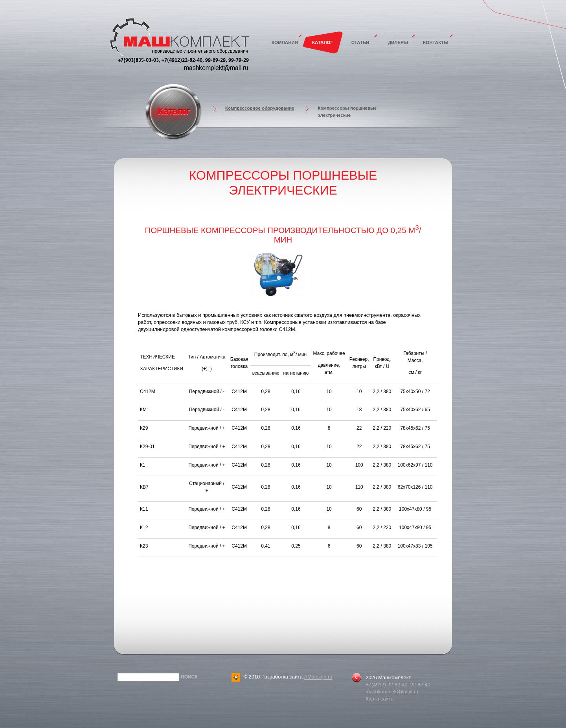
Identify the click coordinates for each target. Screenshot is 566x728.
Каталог (323, 42)
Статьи (360, 42)
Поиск (189, 677)
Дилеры (398, 42)
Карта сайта (379, 699)
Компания (285, 42)
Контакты (436, 42)
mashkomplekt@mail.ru (392, 692)
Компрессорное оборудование (260, 108)
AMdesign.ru (318, 677)
